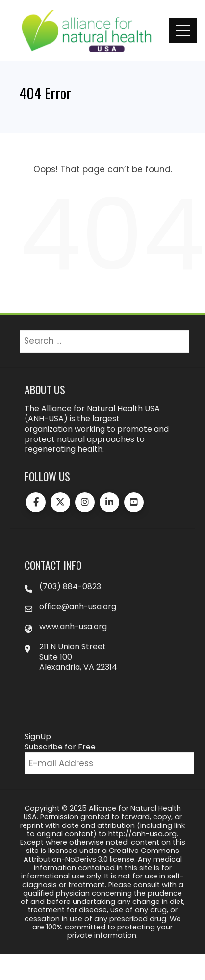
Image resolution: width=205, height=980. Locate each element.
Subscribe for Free (60, 747)
